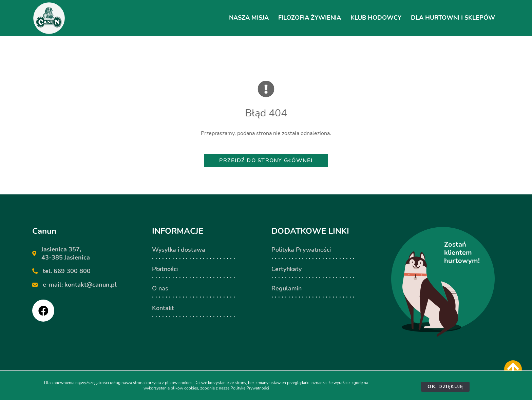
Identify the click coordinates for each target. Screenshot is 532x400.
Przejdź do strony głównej (266, 160)
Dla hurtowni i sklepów (453, 18)
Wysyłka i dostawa (179, 250)
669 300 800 (72, 271)
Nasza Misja (249, 18)
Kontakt (163, 308)
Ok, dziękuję (445, 387)
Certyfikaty (287, 269)
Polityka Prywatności (301, 250)
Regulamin (287, 288)
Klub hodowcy (376, 18)
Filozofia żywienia (310, 18)
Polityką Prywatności (250, 388)
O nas (160, 288)
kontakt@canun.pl (91, 285)
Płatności (165, 269)
